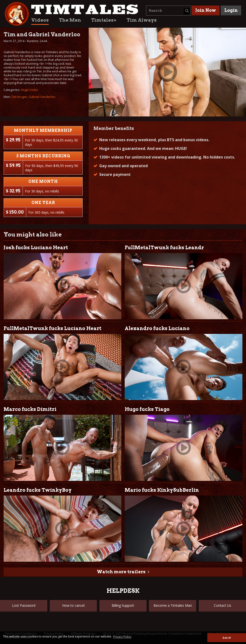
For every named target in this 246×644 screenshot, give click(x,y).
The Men (70, 20)
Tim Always (142, 20)
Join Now (206, 10)
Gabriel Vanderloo (42, 97)
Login (231, 10)
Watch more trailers (121, 572)
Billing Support (123, 605)
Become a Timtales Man (173, 605)
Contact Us (222, 605)
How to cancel (73, 605)
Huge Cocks (29, 90)
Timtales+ (104, 20)
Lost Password (24, 605)
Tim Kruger (19, 97)
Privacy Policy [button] (122, 637)
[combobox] (169, 11)
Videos (40, 20)
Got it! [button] (227, 638)
